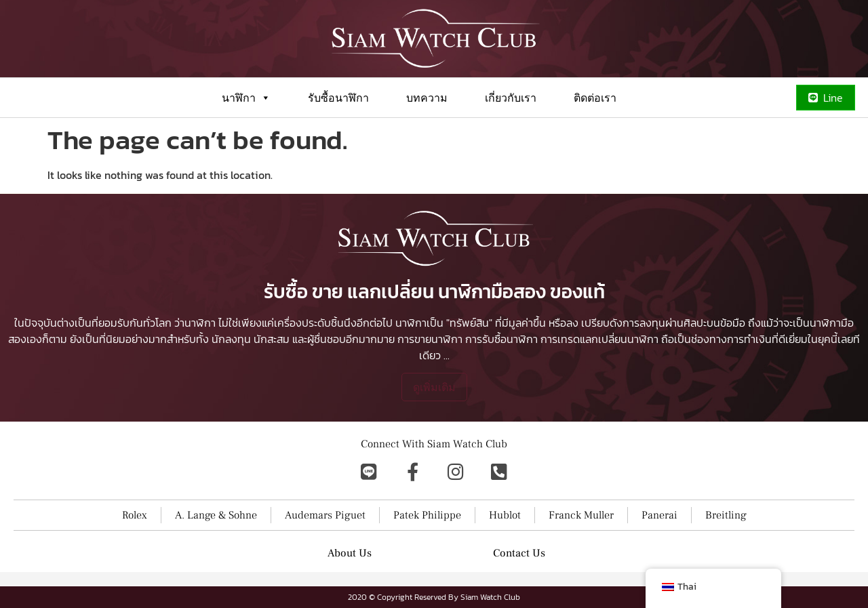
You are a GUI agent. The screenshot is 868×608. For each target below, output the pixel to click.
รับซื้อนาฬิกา (338, 98)
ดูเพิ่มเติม (434, 387)
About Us (350, 553)
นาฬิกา (246, 98)
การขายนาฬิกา (430, 339)
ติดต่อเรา (595, 98)
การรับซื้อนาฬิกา (501, 339)
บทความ (427, 98)
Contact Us (519, 553)
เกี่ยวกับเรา (511, 98)
